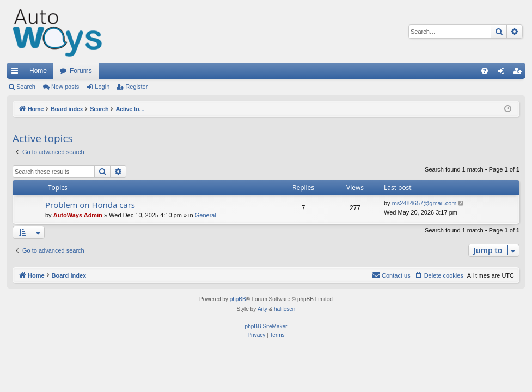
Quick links (17, 73)
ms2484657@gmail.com (424, 203)
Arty (262, 309)
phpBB (238, 299)
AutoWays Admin (78, 215)
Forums (81, 71)
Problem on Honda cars (90, 205)
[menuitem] (485, 71)
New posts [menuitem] (65, 87)
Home (38, 71)
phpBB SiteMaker (266, 326)
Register (136, 87)
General (206, 215)
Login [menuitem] (503, 73)
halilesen (285, 309)
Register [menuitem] (520, 73)
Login (102, 87)
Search (26, 87)
